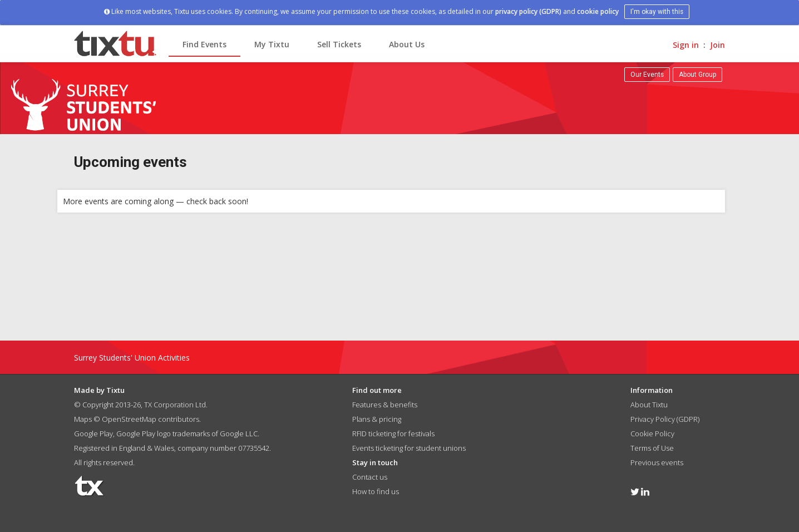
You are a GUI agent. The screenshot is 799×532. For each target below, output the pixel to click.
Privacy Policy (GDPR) (665, 419)
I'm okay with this (657, 12)
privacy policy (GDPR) (528, 11)
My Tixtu (272, 44)
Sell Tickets (339, 44)
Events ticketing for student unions (409, 448)
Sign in (686, 45)
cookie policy (598, 11)
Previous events (657, 462)
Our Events (647, 75)
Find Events (204, 44)
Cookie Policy (652, 434)
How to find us (376, 491)
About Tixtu (649, 405)
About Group (697, 75)
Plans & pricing (377, 419)
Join (717, 45)
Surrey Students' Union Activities (132, 358)
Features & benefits (385, 405)
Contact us (370, 477)
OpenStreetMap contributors (151, 419)
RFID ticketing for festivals (393, 434)
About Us (407, 44)
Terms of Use (652, 448)
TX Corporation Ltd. (176, 405)
